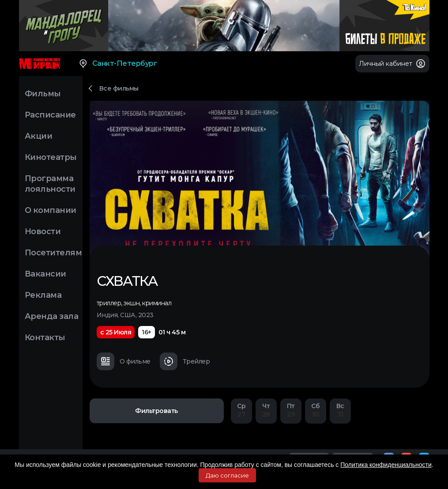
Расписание (50, 115)
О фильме (124, 361)
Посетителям (53, 253)
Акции (39, 136)
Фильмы (43, 94)
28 (266, 410)
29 (291, 410)
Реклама (43, 295)
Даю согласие (227, 475)
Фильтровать (156, 411)
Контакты (45, 337)
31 (340, 410)
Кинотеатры (51, 157)
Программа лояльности (50, 184)
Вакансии (45, 274)
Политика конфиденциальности (386, 465)
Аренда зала (52, 316)
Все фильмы (119, 88)
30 (316, 410)
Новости (43, 231)
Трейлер (185, 361)
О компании (51, 210)
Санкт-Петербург (118, 64)
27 (241, 410)
